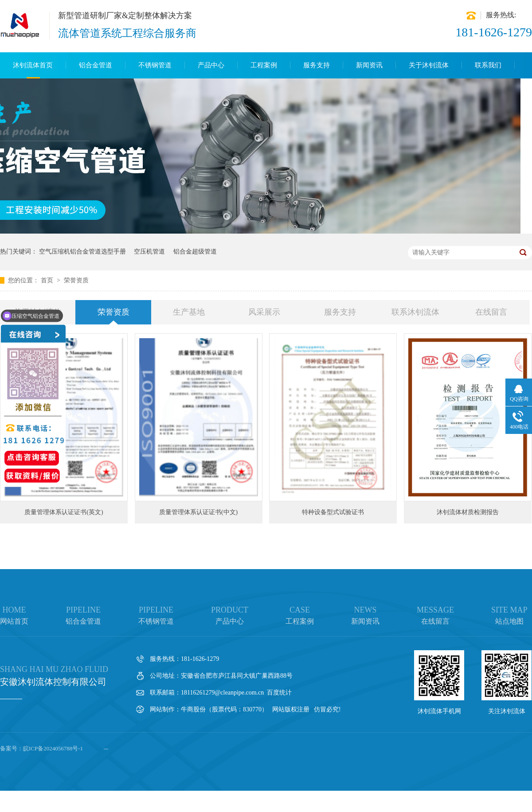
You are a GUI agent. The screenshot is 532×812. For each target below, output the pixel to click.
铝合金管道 (96, 65)
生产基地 (189, 312)
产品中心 (211, 65)
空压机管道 (149, 252)
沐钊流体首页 (33, 65)
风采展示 (264, 312)
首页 (48, 280)
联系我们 (488, 65)
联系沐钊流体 (415, 312)
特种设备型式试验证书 (333, 512)
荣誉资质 (76, 280)
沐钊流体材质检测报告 (468, 512)
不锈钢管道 (155, 65)
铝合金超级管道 (195, 252)
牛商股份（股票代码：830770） (224, 709)
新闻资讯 (369, 65)
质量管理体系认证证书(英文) (64, 512)
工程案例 (264, 65)
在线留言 (491, 312)
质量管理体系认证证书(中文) (198, 512)
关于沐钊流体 (429, 65)
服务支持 (317, 65)
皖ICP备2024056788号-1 (53, 748)
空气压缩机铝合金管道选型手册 (82, 252)
